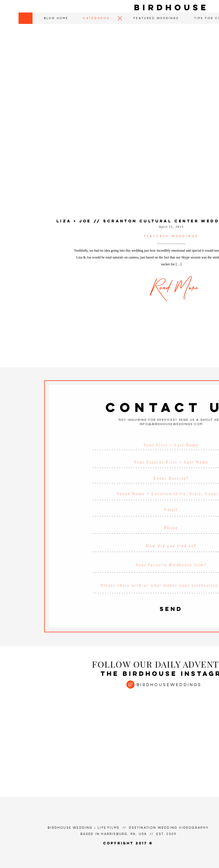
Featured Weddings (171, 236)
